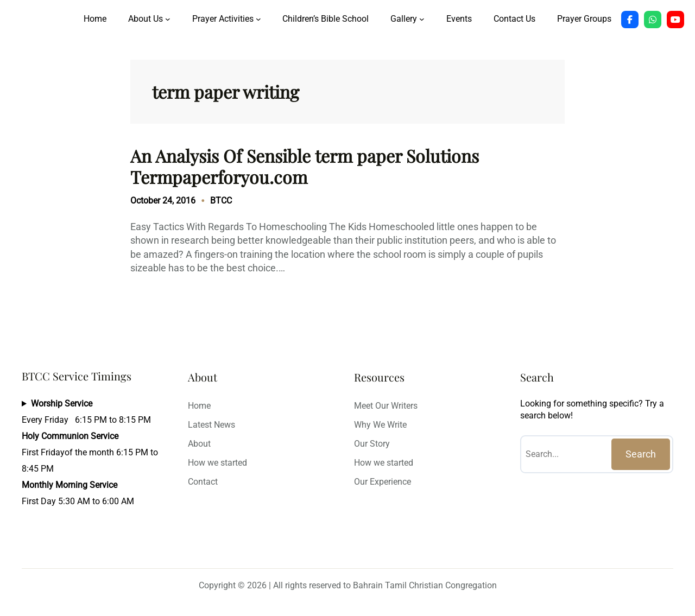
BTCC (221, 201)
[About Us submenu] (168, 19)
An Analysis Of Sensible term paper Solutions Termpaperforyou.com (305, 166)
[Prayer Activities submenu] (258, 19)
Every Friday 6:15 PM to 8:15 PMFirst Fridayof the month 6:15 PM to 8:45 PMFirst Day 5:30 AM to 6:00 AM (90, 452)
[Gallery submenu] (422, 19)
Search (641, 454)
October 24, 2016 (163, 201)
